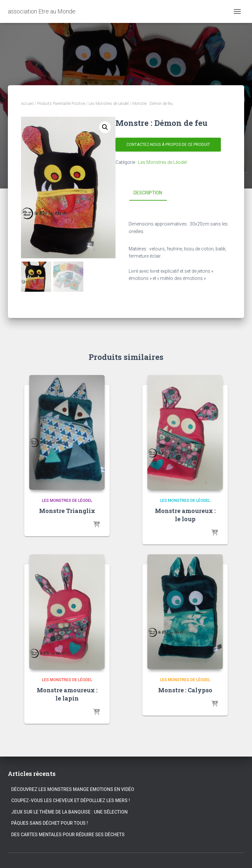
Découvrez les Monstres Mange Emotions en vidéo (73, 789)
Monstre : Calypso (185, 690)
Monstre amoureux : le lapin (67, 694)
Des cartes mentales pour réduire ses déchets (68, 835)
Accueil (27, 104)
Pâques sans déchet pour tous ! (50, 823)
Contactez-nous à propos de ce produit (168, 145)
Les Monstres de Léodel (109, 104)
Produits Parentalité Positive (61, 104)
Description (148, 193)
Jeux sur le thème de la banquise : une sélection (69, 812)
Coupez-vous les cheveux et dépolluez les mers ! (71, 800)
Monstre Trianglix (67, 511)
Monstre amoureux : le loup (185, 515)
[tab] (153, 193)
